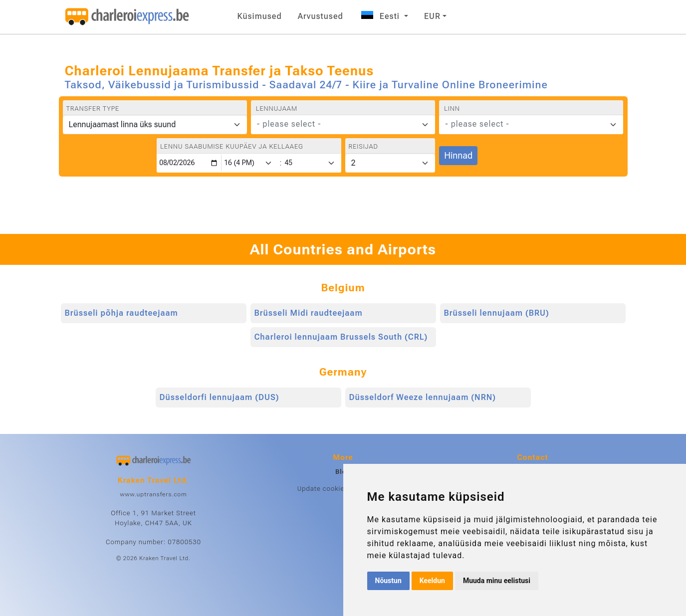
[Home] (127, 17)
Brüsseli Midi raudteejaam (309, 313)
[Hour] (250, 163)
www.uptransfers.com (153, 494)
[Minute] (312, 163)
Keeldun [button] (432, 581)
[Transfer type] (155, 125)
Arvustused (321, 16)
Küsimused (260, 16)
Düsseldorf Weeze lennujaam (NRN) (423, 397)
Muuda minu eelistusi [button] (497, 581)
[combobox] (343, 125)
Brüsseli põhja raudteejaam (121, 313)
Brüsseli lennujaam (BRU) (497, 313)
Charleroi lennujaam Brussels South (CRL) (341, 337)
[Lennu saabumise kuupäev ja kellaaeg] (189, 163)
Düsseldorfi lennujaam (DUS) (220, 397)
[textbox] (337, 124)
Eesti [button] (381, 16)
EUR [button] (432, 16)
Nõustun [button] (388, 581)
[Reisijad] (390, 163)
